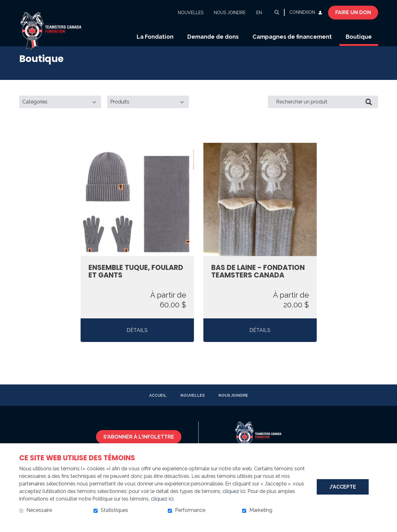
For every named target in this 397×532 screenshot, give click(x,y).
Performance (190, 510)
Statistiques (114, 510)
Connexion (302, 12)
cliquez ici (234, 491)
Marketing (261, 510)
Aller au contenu (5, 5)
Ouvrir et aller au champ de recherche (277, 12)
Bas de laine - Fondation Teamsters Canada (258, 280)
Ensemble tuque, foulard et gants (136, 280)
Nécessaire (39, 510)
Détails (137, 338)
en (259, 13)
